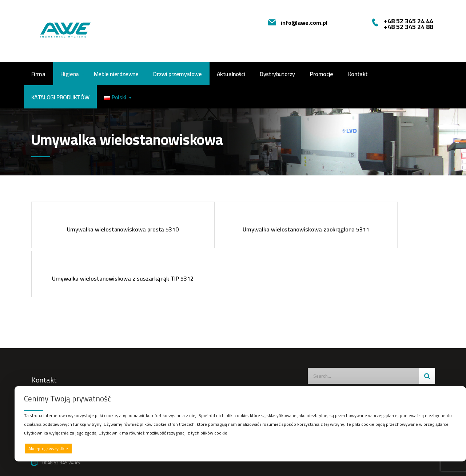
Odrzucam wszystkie (250, 449)
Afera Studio (241, 464)
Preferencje (441, 448)
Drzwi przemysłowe (177, 74)
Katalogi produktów (60, 97)
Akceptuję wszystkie (48, 449)
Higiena (70, 74)
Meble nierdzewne (116, 74)
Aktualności (231, 74)
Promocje (322, 74)
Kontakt (358, 74)
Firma (38, 74)
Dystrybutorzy (277, 74)
